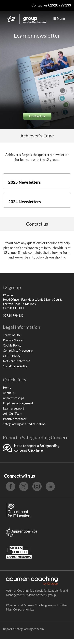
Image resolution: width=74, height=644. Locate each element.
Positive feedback (15, 419)
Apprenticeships (14, 398)
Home (7, 387)
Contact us (37, 116)
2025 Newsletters (24, 182)
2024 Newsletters (24, 202)
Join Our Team (13, 413)
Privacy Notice (13, 340)
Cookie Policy (12, 345)
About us (9, 393)
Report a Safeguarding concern (23, 629)
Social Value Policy (15, 366)
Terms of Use (12, 335)
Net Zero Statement (16, 361)
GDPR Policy (12, 356)
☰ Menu (59, 19)
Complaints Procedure (18, 350)
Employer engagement (18, 403)
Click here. (36, 450)
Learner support (14, 408)
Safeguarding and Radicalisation (24, 424)
